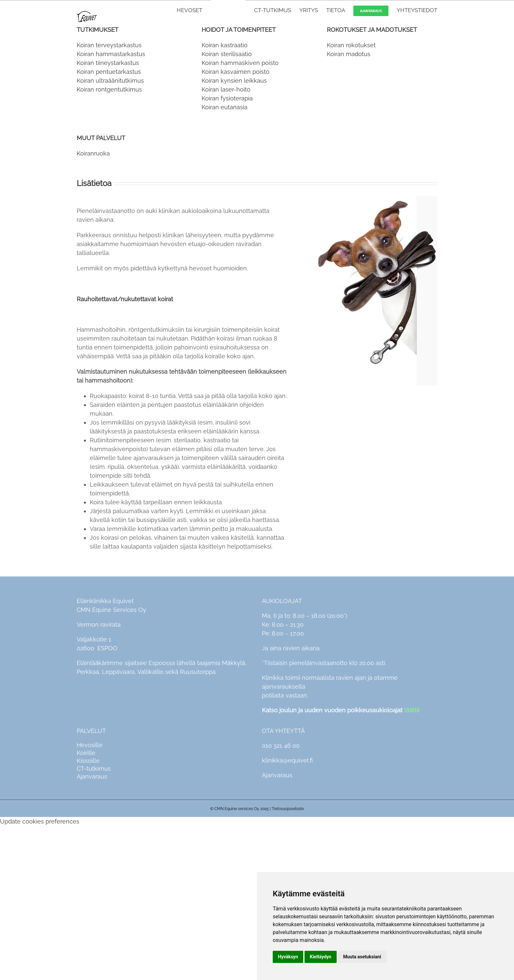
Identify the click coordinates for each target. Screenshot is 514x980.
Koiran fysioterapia (227, 98)
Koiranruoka (93, 153)
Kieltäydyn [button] (321, 957)
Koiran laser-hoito (226, 89)
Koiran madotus (349, 54)
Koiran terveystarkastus (109, 45)
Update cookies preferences (40, 821)
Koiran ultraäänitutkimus (110, 81)
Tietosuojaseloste (288, 809)
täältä (412, 710)
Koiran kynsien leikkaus (234, 81)
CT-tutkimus (94, 769)
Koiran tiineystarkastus (108, 63)
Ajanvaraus (92, 776)
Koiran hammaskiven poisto (240, 63)
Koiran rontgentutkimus (109, 89)
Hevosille (90, 745)
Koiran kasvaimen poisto (236, 72)
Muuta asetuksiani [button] (362, 957)
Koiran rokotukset (351, 45)
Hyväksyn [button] (288, 957)
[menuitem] (194, 10)
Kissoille (88, 761)
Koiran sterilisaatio (227, 54)
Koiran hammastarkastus (111, 54)
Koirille (86, 753)
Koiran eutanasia (225, 107)
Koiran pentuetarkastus (109, 72)
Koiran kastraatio (225, 45)
